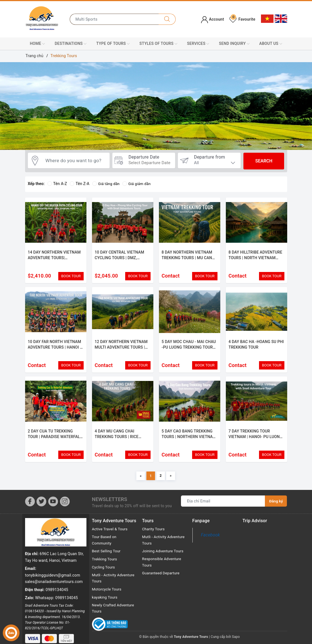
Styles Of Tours (158, 44)
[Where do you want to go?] (75, 161)
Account (213, 19)
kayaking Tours (106, 604)
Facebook (211, 541)
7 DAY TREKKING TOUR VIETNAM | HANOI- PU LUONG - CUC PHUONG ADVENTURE (256, 440)
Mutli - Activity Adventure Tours (107, 585)
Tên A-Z (57, 184)
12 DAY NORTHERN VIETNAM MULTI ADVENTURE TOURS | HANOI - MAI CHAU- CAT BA (121, 349)
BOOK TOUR (71, 276)
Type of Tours (113, 44)
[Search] (167, 19)
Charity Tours (154, 535)
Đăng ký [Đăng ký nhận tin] (276, 507)
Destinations (71, 44)
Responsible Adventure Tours (163, 569)
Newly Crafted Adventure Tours (114, 616)
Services (198, 44)
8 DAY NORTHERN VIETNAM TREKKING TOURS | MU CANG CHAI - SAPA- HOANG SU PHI (188, 258)
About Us (271, 44)
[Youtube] (53, 508)
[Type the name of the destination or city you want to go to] (114, 19)
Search (264, 161)
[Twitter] (41, 508)
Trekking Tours (105, 566)
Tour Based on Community (105, 546)
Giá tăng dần (107, 184)
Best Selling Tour (107, 558)
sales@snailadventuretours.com (54, 560)
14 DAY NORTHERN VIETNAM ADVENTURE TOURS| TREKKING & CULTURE (54, 258)
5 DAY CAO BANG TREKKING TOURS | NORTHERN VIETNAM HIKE (189, 440)
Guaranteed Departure (162, 580)
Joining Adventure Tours (164, 558)
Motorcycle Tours (108, 597)
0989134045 (57, 568)
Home (37, 44)
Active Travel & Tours (111, 535)
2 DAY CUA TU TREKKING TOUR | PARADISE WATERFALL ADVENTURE (55, 440)
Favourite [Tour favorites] (242, 19)
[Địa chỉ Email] (223, 507)
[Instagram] (65, 508)
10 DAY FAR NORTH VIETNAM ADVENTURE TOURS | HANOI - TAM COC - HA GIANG (55, 349)
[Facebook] (30, 508)
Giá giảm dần (138, 184)
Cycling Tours (104, 574)
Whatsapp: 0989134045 (56, 576)
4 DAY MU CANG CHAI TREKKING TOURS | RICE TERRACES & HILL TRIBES (118, 440)
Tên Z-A (79, 184)
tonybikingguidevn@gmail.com (53, 553)
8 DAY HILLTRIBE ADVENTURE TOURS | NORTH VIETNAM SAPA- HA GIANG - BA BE (256, 258)
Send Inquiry (234, 44)
